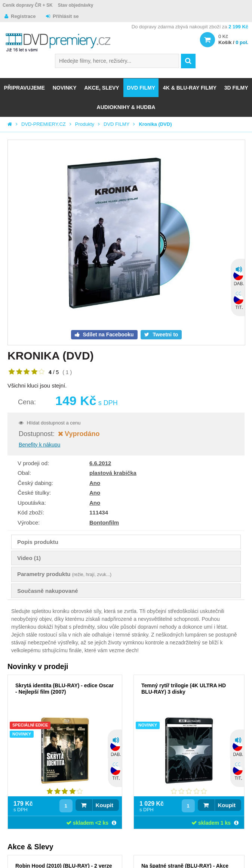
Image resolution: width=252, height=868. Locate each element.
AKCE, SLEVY (102, 88)
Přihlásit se (66, 16)
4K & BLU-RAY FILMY (190, 88)
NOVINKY (65, 88)
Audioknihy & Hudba (126, 107)
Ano (95, 483)
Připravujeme (24, 88)
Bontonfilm (104, 522)
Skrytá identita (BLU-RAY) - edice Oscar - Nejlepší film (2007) (64, 689)
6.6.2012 (100, 463)
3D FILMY (236, 88)
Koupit (105, 805)
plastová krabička (113, 473)
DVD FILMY (141, 88)
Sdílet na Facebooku (108, 335)
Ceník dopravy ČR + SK (28, 5)
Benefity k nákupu (39, 445)
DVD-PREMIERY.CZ (44, 124)
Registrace (23, 16)
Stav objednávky (76, 5)
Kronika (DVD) (155, 124)
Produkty (85, 124)
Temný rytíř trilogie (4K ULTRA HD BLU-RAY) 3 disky (184, 689)
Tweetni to (165, 335)
